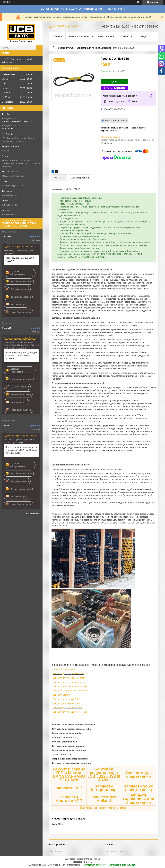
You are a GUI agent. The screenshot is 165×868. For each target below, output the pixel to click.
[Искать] (39, 48)
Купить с (115, 88)
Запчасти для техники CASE (67, 703)
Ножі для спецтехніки (117, 851)
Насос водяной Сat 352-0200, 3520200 (20, 259)
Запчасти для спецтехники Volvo (69, 682)
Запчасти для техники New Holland (70, 712)
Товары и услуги (79, 36)
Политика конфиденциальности (122, 865)
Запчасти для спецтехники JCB (68, 674)
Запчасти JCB (69, 788)
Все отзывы (32, 513)
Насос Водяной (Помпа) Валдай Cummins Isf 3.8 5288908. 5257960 (21, 355)
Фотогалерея (106, 36)
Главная (57, 36)
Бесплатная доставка (116, 121)
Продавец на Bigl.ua (83, 862)
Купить (114, 82)
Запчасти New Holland (104, 799)
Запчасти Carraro (61, 695)
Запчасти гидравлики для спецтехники (139, 799)
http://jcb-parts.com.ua (13, 176)
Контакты (126, 36)
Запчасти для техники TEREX (67, 708)
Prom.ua (96, 859)
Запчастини (115, 9)
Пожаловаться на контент (94, 865)
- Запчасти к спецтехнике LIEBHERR (69, 691)
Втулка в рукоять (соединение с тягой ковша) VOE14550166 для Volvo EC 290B (21, 450)
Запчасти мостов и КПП (69, 799)
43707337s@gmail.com (13, 186)
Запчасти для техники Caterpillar (94, 48)
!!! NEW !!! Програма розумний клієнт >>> (17, 61)
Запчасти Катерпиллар (104, 788)
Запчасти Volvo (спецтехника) (139, 788)
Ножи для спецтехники (64, 669)
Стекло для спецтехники (104, 808)
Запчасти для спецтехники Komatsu (70, 686)
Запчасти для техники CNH (66, 699)
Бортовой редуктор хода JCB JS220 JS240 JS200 (104, 774)
